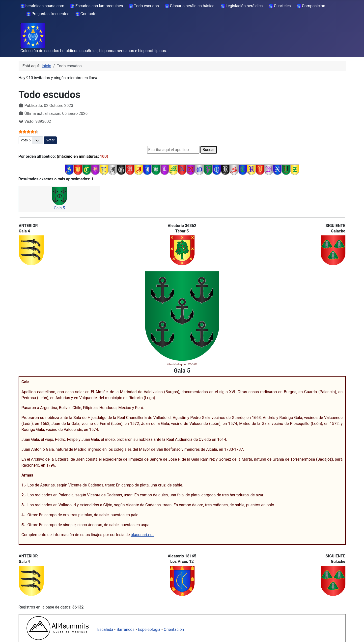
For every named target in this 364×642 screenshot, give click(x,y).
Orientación (174, 629)
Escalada (105, 629)
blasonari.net (142, 535)
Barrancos (126, 629)
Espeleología (149, 629)
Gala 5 (59, 208)
